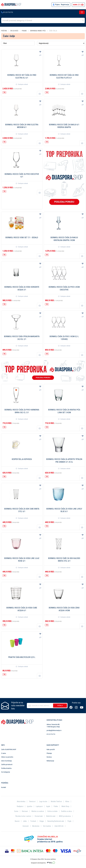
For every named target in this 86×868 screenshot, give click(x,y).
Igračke (30, 806)
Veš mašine (47, 826)
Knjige (42, 821)
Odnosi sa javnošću (7, 757)
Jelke (25, 821)
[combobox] (43, 20)
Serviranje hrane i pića (38, 31)
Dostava (49, 757)
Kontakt (4, 787)
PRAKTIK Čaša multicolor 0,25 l (22, 657)
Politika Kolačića (6, 768)
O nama (4, 753)
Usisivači (26, 826)
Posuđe (24, 31)
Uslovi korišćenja (6, 761)
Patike (56, 806)
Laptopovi (39, 806)
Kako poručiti (51, 749)
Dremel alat (39, 816)
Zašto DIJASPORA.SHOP (9, 749)
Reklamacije (50, 761)
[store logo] (11, 5)
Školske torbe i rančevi (23, 816)
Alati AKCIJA (59, 826)
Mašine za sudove (38, 811)
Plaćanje (49, 753)
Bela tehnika (21, 801)
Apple (48, 806)
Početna (4, 31)
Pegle (69, 821)
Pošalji (60, 705)
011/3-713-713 (7, 12)
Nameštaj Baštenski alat (56, 821)
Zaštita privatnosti (7, 764)
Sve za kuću (14, 31)
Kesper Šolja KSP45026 (22, 459)
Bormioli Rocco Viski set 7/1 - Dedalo (22, 238)
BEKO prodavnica (65, 816)
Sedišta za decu (66, 811)
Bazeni (17, 821)
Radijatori (20, 806)
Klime (67, 801)
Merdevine (36, 826)
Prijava (57, 5)
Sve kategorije (6, 772)
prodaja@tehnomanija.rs (54, 730)
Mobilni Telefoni (56, 801)
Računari (25, 811)
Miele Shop (65, 806)
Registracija (65, 5)
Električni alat (51, 816)
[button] (40, 52)
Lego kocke (43, 801)
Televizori (32, 801)
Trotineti (33, 821)
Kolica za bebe (52, 811)
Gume (16, 811)
